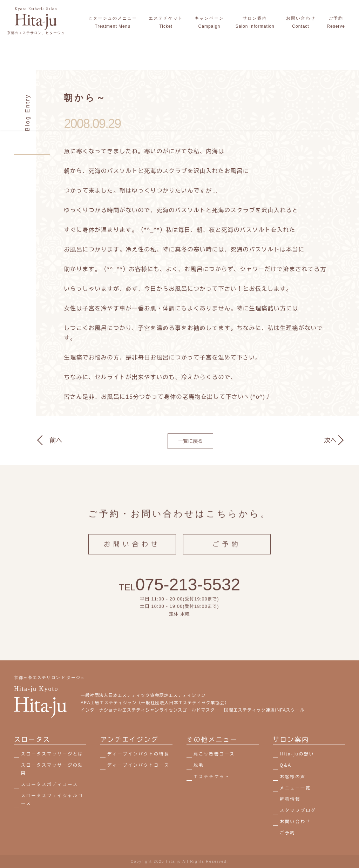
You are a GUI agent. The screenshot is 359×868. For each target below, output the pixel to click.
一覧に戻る (190, 441)
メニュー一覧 (295, 788)
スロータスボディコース (50, 785)
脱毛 (199, 765)
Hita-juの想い (297, 754)
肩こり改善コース (214, 754)
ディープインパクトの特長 (138, 754)
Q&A (286, 765)
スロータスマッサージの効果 (52, 769)
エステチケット (212, 777)
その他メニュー (212, 740)
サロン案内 (291, 740)
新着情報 (290, 799)
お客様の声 (293, 777)
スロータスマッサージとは (52, 754)
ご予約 (227, 550)
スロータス (32, 740)
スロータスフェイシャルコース (52, 800)
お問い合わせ (132, 550)
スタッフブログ (298, 810)
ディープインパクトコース (138, 765)
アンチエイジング (129, 740)
